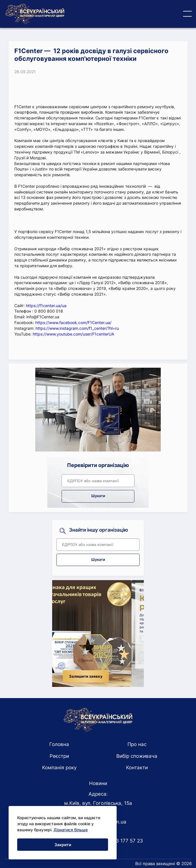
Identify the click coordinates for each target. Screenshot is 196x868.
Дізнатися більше (71, 830)
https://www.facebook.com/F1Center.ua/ (73, 322)
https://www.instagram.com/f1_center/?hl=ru (77, 328)
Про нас (137, 744)
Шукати (98, 496)
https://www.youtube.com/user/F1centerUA (73, 334)
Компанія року (59, 768)
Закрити (63, 845)
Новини (98, 783)
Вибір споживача (137, 756)
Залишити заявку (98, 676)
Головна (59, 744)
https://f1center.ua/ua (46, 306)
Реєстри (59, 756)
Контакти (137, 768)
